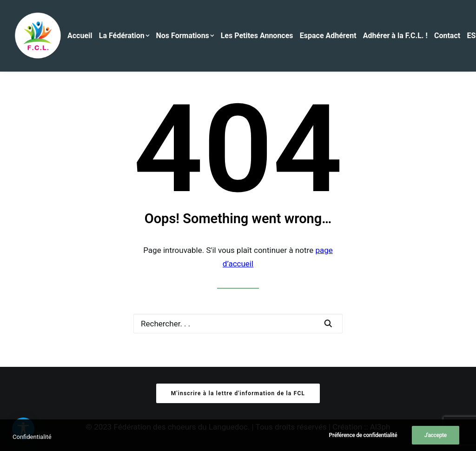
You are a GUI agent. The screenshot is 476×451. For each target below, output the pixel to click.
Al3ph (380, 427)
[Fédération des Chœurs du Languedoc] (38, 36)
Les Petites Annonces (257, 36)
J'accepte (436, 440)
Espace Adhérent (328, 36)
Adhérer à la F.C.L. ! (395, 36)
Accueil (80, 36)
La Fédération (124, 36)
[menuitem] (82, 36)
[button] (328, 323)
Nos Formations (185, 36)
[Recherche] (238, 324)
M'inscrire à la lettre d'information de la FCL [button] (238, 393)
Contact (447, 36)
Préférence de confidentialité (363, 440)
